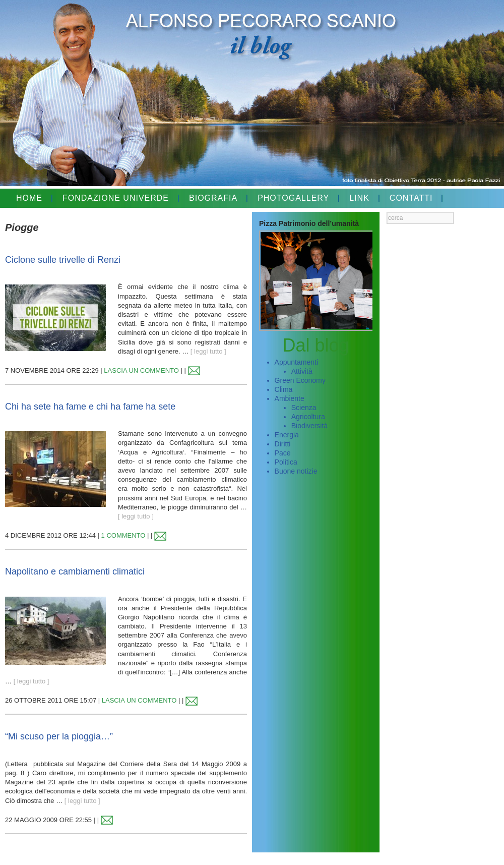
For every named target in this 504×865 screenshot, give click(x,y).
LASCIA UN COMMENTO (141, 370)
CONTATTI (411, 198)
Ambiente (290, 398)
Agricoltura (308, 417)
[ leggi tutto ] (208, 351)
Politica (286, 462)
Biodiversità (309, 426)
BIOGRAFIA (213, 198)
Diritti (283, 444)
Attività (302, 371)
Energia (287, 435)
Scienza (304, 408)
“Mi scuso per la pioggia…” (59, 736)
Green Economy (300, 380)
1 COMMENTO (123, 535)
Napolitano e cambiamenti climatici (75, 571)
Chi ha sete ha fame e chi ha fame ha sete (90, 407)
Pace (283, 453)
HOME (29, 198)
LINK (359, 198)
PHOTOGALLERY (293, 198)
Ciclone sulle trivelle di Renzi (63, 260)
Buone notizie (296, 471)
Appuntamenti (296, 362)
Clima (284, 389)
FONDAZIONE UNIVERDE (116, 198)
